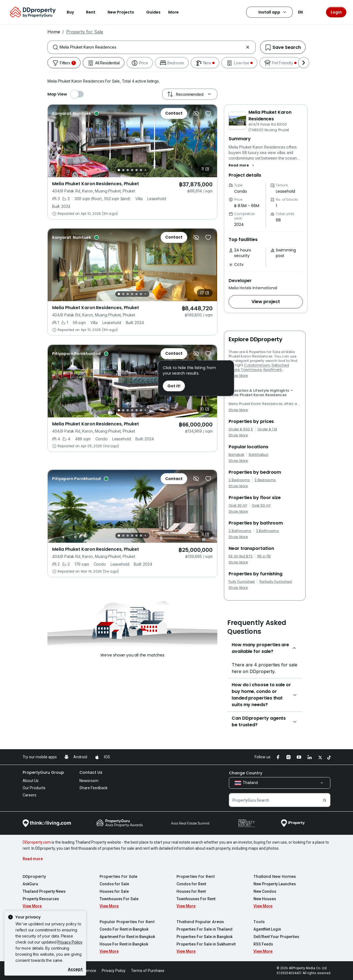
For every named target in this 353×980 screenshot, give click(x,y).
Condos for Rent (191, 884)
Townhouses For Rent (196, 899)
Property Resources (41, 899)
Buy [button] (74, 12)
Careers (30, 795)
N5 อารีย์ (264, 556)
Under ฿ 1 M (267, 429)
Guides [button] (153, 12)
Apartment (272, 370)
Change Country (246, 773)
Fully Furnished (242, 582)
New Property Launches (275, 884)
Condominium (257, 365)
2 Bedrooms (239, 480)
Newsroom (89, 781)
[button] (242, 165)
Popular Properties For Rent (127, 922)
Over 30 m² (238, 505)
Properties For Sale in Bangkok (204, 937)
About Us (31, 781)
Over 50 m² (261, 505)
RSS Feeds (263, 944)
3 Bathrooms (268, 531)
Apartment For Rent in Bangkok (127, 937)
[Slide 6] (141, 170)
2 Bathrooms (240, 531)
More (177, 12)
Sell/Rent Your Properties (276, 937)
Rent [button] (94, 12)
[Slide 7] (145, 170)
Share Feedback (93, 788)
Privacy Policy (70, 942)
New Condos (265, 891)
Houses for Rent (191, 891)
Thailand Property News (44, 891)
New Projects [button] (124, 12)
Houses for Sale (114, 891)
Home (54, 32)
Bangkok (236, 455)
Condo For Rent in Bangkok (124, 929)
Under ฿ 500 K (241, 429)
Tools (259, 922)
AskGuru (30, 884)
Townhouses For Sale (119, 899)
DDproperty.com (37, 842)
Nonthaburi (259, 455)
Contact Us (91, 772)
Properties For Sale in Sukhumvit (206, 944)
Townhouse (251, 370)
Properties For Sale (118, 876)
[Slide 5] (137, 170)
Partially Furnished (276, 582)
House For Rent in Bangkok (124, 944)
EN (304, 12)
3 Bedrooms (265, 480)
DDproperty (34, 876)
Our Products (34, 788)
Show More (238, 376)
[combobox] (152, 47)
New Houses (265, 899)
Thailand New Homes (275, 876)
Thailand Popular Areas (200, 922)
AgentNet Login (267, 929)
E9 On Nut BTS (241, 556)
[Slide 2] (123, 170)
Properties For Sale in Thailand (204, 929)
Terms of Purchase (148, 971)
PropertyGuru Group (43, 772)
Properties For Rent (196, 876)
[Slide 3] (128, 170)
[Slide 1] (119, 170)
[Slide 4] (132, 170)
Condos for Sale (114, 884)
